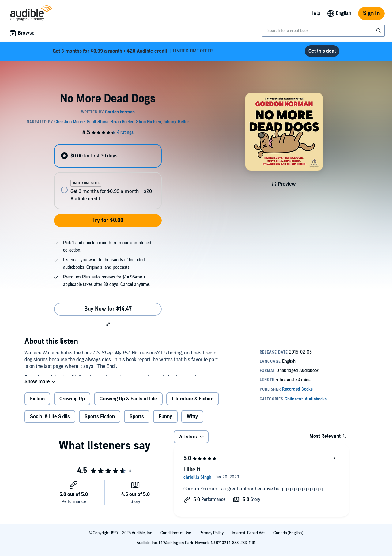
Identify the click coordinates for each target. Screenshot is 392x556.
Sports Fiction (100, 422)
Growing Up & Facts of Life (128, 404)
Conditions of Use (176, 533)
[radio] (108, 156)
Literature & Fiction (193, 404)
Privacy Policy (212, 533)
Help (315, 13)
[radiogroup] (108, 177)
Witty (192, 422)
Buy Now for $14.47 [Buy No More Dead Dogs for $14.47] (108, 309)
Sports (137, 422)
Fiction (37, 404)
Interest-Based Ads (249, 533)
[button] (108, 324)
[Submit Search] (379, 31)
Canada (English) (288, 533)
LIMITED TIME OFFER (133, 51)
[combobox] (323, 31)
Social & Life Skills (50, 422)
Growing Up (72, 404)
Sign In (371, 13)
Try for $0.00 (108, 220)
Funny (165, 422)
